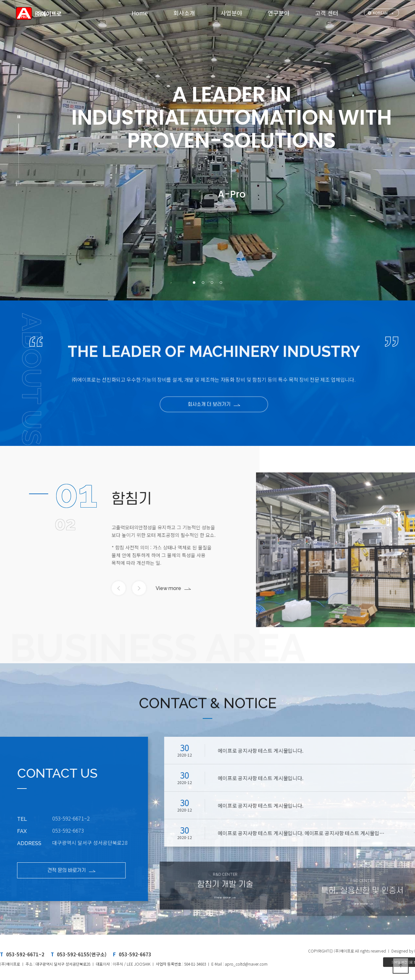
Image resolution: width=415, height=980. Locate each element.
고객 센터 (327, 13)
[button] (194, 283)
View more (155, 588)
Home (140, 13)
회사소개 (184, 13)
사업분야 (231, 13)
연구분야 (279, 13)
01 (76, 494)
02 (65, 524)
